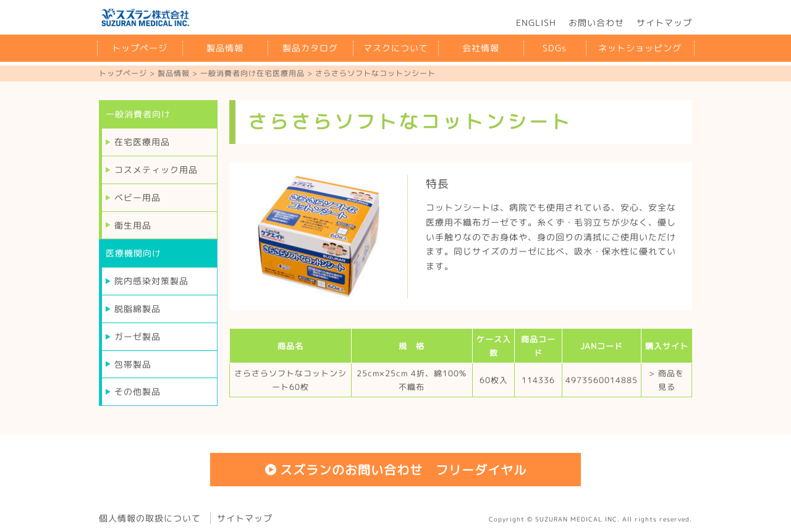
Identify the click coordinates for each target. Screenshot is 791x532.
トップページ (140, 48)
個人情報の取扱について (150, 518)
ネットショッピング (640, 48)
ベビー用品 (137, 197)
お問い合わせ (596, 23)
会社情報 (481, 48)
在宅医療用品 (142, 142)
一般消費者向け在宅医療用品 (252, 73)
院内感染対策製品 (151, 281)
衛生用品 (133, 225)
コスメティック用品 (156, 170)
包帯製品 (133, 364)
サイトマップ (664, 23)
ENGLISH (536, 23)
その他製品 (137, 391)
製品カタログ (310, 48)
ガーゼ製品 (137, 336)
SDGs (555, 48)
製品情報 (225, 48)
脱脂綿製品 (137, 309)
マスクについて (396, 48)
